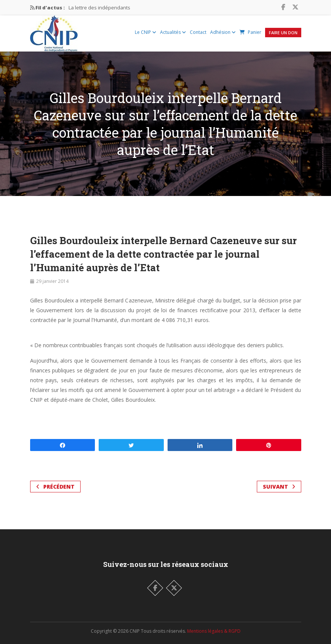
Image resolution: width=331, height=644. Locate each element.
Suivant (279, 487)
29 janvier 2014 (52, 281)
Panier (250, 32)
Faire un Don (283, 33)
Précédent (55, 487)
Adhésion (223, 32)
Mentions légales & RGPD (214, 631)
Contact (198, 32)
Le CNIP (146, 32)
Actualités (173, 32)
